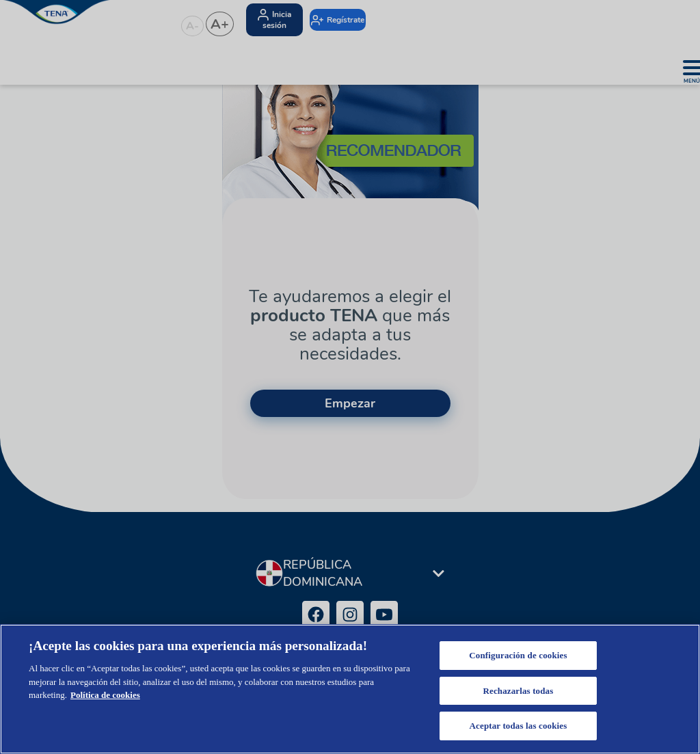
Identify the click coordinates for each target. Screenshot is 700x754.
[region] (350, 689)
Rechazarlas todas (518, 691)
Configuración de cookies (518, 655)
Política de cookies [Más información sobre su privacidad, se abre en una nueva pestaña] (105, 695)
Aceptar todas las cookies (519, 726)
